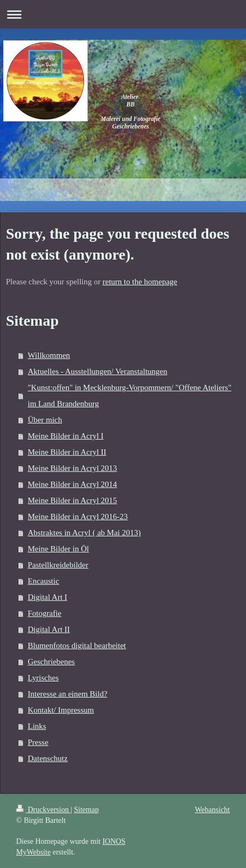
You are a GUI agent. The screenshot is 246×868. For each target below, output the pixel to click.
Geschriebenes (51, 662)
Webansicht (212, 810)
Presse (38, 742)
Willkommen (49, 355)
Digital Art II (49, 629)
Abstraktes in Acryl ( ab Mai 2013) (85, 533)
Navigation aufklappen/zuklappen (123, 14)
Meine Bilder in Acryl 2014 (73, 484)
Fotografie (45, 613)
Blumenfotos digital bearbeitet (77, 645)
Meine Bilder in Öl (59, 549)
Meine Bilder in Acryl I (66, 436)
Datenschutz (48, 758)
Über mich (45, 420)
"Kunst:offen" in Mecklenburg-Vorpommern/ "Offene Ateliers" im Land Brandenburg (130, 396)
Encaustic (44, 581)
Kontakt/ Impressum (61, 710)
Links (37, 726)
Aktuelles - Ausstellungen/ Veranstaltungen (98, 371)
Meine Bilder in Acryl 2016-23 (78, 517)
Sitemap (87, 810)
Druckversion (43, 810)
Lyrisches (44, 678)
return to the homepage (140, 282)
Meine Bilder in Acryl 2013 (73, 468)
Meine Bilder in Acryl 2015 (73, 500)
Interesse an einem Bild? (68, 694)
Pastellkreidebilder (58, 565)
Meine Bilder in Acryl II (67, 452)
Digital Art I (48, 597)
